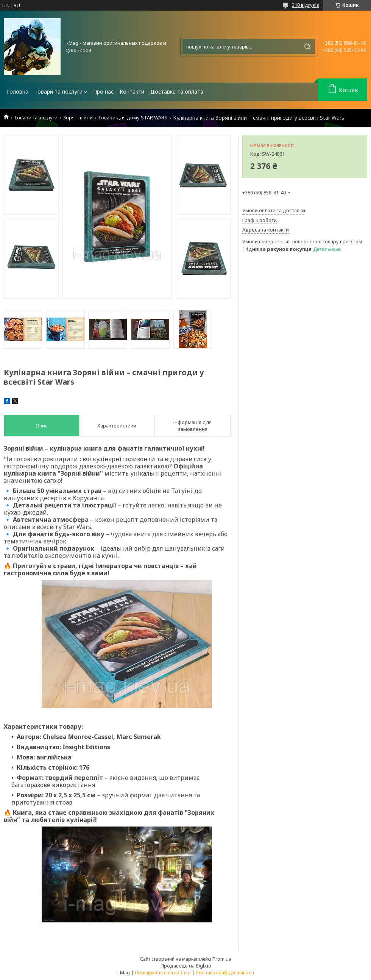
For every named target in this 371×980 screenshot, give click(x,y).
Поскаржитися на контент (163, 973)
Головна (18, 92)
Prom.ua (222, 959)
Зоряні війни (78, 118)
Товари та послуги (58, 92)
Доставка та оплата (177, 92)
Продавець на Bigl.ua (186, 966)
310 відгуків (306, 5)
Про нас (103, 92)
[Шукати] (307, 47)
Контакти (132, 92)
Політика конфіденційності (225, 973)
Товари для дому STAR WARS (133, 118)
